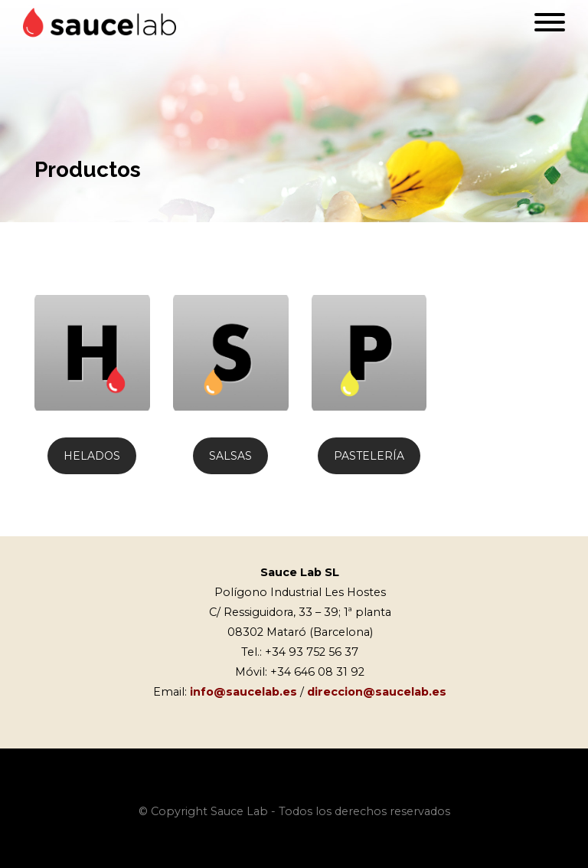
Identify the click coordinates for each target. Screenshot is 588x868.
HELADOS (92, 456)
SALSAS (230, 456)
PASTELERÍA (369, 456)
